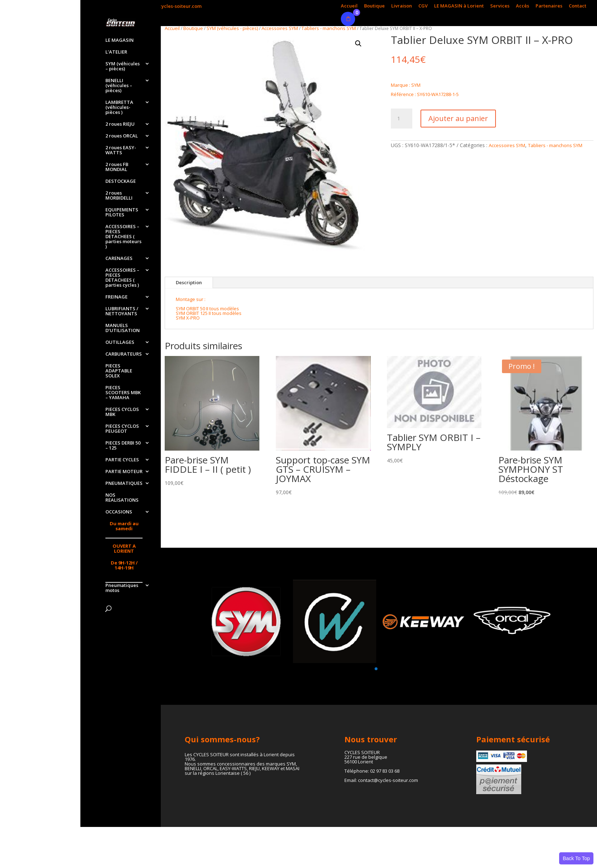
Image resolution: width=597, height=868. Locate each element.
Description (189, 282)
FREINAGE (116, 297)
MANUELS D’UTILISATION (123, 328)
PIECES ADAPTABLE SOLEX (119, 371)
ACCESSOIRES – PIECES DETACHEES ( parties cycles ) (122, 278)
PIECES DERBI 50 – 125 (123, 446)
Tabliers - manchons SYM (329, 28)
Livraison (402, 6)
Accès (523, 6)
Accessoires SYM (280, 28)
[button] (358, 44)
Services (500, 6)
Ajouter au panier (458, 118)
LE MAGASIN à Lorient (459, 6)
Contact (578, 6)
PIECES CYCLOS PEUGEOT (122, 429)
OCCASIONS (119, 512)
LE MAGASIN (120, 40)
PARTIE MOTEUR (124, 472)
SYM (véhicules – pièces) (123, 66)
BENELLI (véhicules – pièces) (119, 86)
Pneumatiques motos (122, 588)
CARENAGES (119, 259)
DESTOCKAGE (121, 181)
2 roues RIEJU (120, 124)
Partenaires (549, 6)
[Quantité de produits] (402, 119)
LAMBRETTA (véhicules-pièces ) (119, 107)
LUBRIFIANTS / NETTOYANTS (122, 311)
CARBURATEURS (124, 354)
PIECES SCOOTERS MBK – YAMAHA (123, 393)
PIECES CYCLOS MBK (122, 412)
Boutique (374, 6)
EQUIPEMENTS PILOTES (122, 212)
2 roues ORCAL (122, 136)
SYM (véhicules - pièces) (232, 28)
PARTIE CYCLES (122, 460)
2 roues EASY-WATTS (121, 150)
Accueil (349, 6)
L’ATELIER (116, 52)
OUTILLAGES (120, 342)
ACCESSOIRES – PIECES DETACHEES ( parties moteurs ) (123, 237)
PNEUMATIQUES (124, 483)
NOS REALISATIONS (122, 498)
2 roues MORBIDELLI (119, 196)
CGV (423, 6)
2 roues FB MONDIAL (117, 167)
